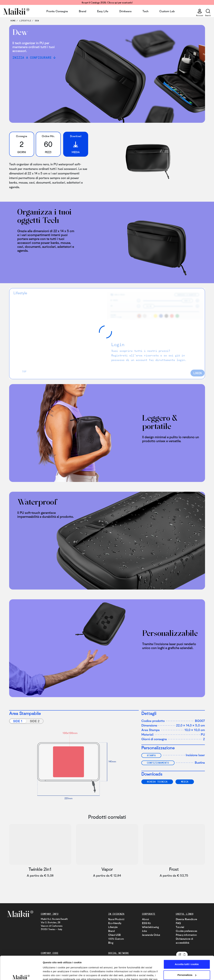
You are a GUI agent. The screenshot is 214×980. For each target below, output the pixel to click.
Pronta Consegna (57, 11)
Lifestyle (113, 927)
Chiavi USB (114, 935)
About (146, 919)
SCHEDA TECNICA (157, 782)
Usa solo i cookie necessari (187, 967)
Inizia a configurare (32, 57)
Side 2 (35, 721)
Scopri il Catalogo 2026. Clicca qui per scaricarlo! (107, 2)
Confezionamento (158, 763)
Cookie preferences (186, 931)
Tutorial (180, 927)
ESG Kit (146, 923)
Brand (83, 11)
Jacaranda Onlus (151, 935)
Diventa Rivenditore (186, 919)
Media (185, 782)
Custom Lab (167, 11)
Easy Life (103, 11)
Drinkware (125, 11)
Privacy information (186, 935)
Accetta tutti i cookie (187, 946)
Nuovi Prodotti (116, 919)
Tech (145, 11)
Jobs (144, 931)
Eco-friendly (115, 923)
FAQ (178, 923)
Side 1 (18, 721)
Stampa (151, 755)
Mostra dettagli (52, 974)
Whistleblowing (150, 927)
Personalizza (187, 956)
